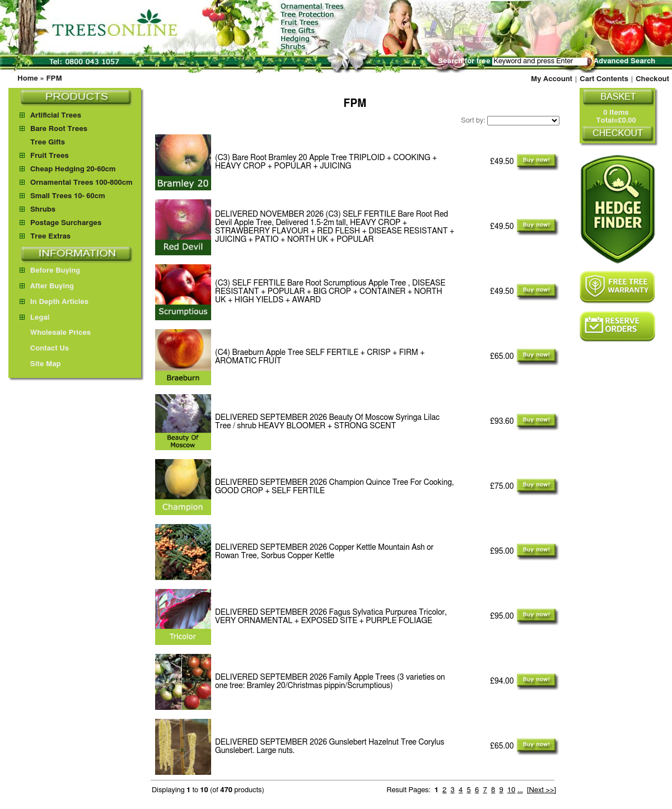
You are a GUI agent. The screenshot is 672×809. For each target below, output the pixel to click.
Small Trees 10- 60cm (68, 196)
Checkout (652, 79)
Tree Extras (50, 237)
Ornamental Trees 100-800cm (81, 183)
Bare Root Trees (59, 129)
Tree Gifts (48, 142)
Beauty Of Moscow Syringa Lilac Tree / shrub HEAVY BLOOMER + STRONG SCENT (327, 422)
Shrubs (43, 210)
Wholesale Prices (55, 333)
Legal (34, 318)
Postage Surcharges (66, 223)
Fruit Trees (50, 156)
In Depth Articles (54, 302)
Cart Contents (604, 79)
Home (28, 79)
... (520, 790)
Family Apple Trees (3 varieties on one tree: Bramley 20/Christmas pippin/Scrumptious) (330, 682)
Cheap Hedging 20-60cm (73, 169)
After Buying (47, 286)
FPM (54, 79)
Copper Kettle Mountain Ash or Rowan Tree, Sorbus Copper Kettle (324, 552)
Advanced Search (624, 61)
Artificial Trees (56, 116)
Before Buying (50, 271)
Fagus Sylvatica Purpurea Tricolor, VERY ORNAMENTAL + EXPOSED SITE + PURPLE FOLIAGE (331, 617)
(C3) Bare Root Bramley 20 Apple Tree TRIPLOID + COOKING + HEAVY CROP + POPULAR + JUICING (326, 162)
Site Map (40, 364)
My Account (552, 79)
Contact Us (44, 349)
